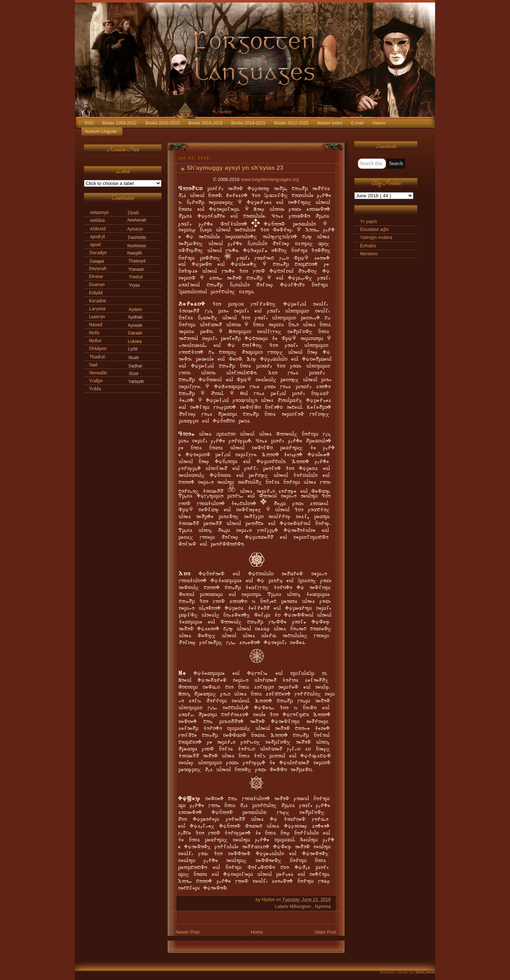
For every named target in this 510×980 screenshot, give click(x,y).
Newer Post (188, 932)
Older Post (325, 932)
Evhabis (368, 246)
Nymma (323, 907)
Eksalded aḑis (375, 230)
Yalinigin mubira (376, 237)
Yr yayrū (369, 222)
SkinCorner (425, 972)
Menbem (369, 254)
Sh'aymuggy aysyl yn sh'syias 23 (235, 168)
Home (257, 932)
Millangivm (301, 907)
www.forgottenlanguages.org (270, 180)
